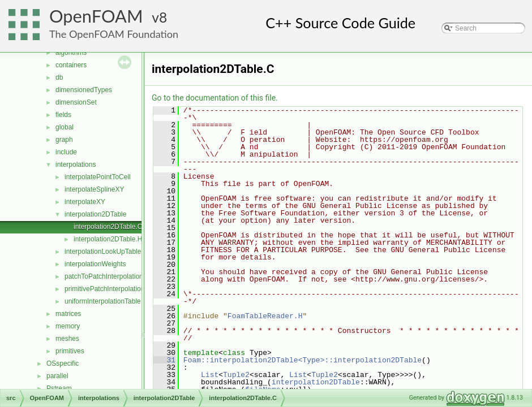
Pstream (59, 388)
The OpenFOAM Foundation (114, 34)
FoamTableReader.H (265, 316)
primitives (70, 351)
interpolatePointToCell (98, 177)
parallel (57, 376)
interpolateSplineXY (94, 189)
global (65, 127)
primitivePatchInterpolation (104, 289)
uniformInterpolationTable (103, 301)
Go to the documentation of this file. (215, 98)
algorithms (71, 53)
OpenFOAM (96, 16)
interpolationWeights (95, 264)
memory (68, 326)
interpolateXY (85, 202)
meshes (67, 339)
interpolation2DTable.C (108, 227)
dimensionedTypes (84, 90)
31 (164, 360)
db (59, 77)
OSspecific (63, 363)
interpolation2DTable (95, 214)
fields (63, 115)
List (210, 375)
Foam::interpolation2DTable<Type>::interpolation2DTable (303, 360)
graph (64, 140)
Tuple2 (236, 375)
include (66, 152)
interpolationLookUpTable (103, 252)
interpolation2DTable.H (108, 239)
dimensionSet (76, 102)
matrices (68, 314)
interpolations (76, 164)
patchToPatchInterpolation (104, 276)
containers (71, 65)
